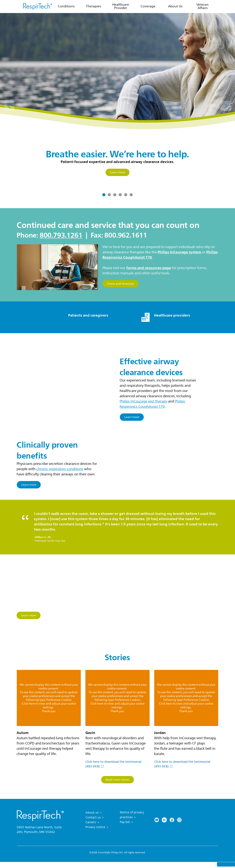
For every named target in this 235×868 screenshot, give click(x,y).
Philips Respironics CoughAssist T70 (152, 404)
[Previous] (9, 106)
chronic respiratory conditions (60, 474)
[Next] (226, 106)
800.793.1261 (61, 235)
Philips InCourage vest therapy (143, 401)
